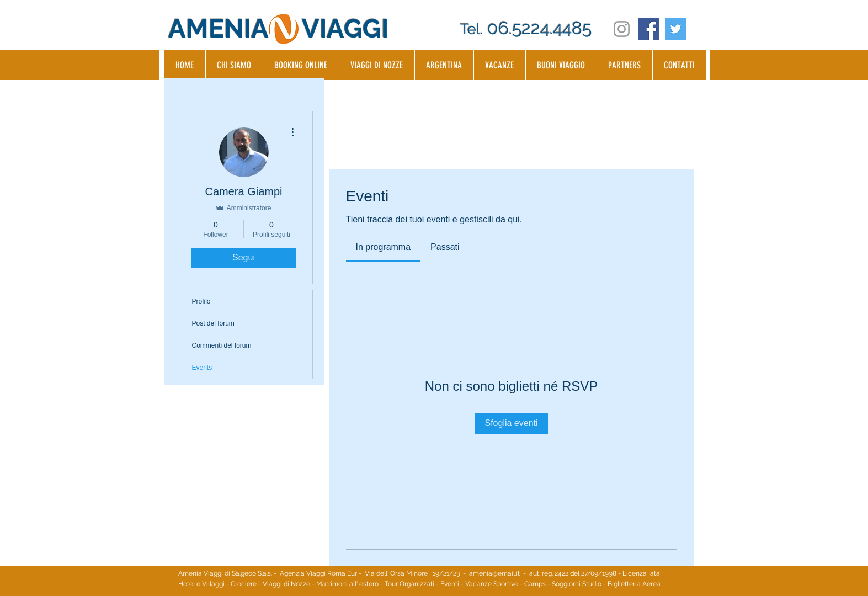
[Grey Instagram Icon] (622, 29)
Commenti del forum (222, 345)
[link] (384, 247)
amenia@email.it (494, 573)
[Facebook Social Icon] (649, 29)
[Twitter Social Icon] (676, 29)
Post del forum (213, 323)
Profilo (201, 301)
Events (202, 368)
